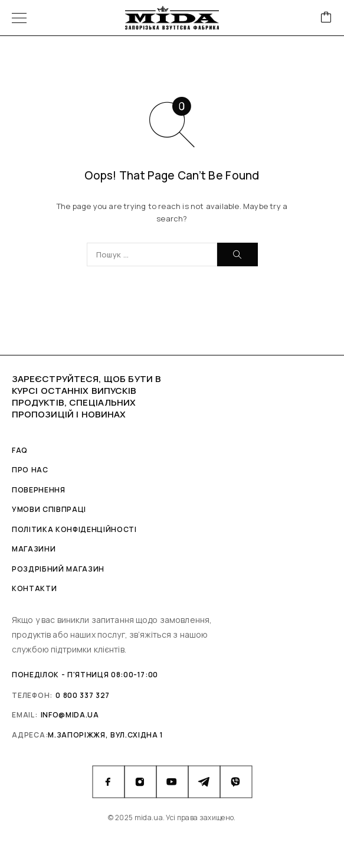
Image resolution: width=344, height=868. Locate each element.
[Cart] (326, 18)
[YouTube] (172, 782)
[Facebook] (109, 782)
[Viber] (236, 782)
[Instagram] (140, 782)
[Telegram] (204, 782)
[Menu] (19, 18)
